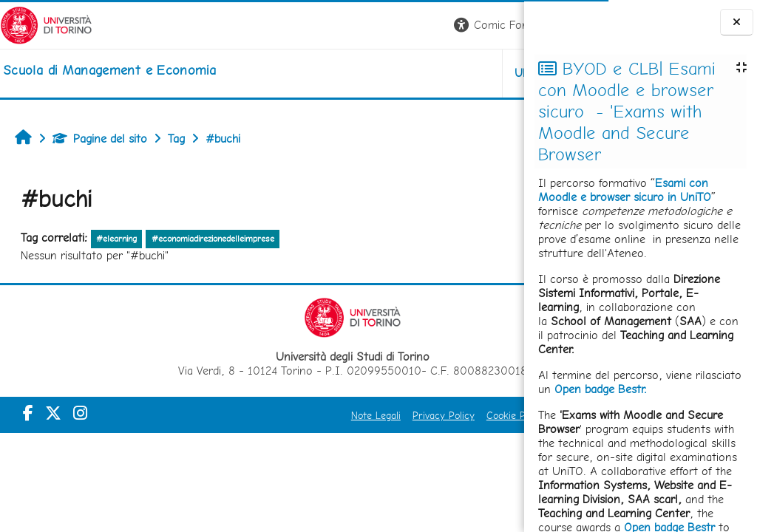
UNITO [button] (351, 73)
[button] (318, 25)
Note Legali (258, 415)
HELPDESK (435, 73)
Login (499, 25)
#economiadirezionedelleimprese (213, 239)
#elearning (116, 239)
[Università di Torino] (46, 24)
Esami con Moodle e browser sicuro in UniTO (625, 190)
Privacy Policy (325, 415)
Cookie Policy (398, 415)
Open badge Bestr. (601, 389)
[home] (109, 70)
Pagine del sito (100, 139)
